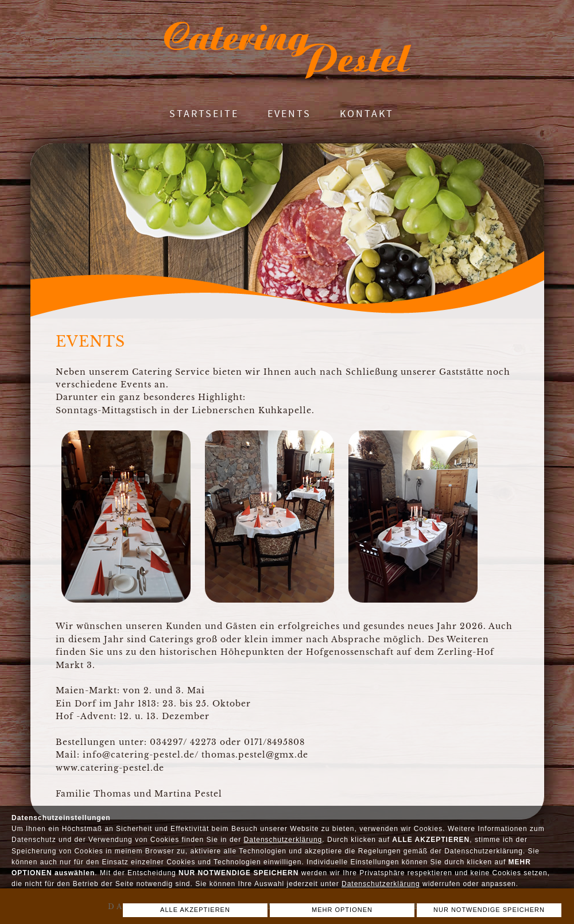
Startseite (204, 113)
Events (289, 113)
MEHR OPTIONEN (342, 910)
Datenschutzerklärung (283, 840)
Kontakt (367, 113)
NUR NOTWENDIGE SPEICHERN (489, 910)
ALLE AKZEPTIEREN (195, 910)
